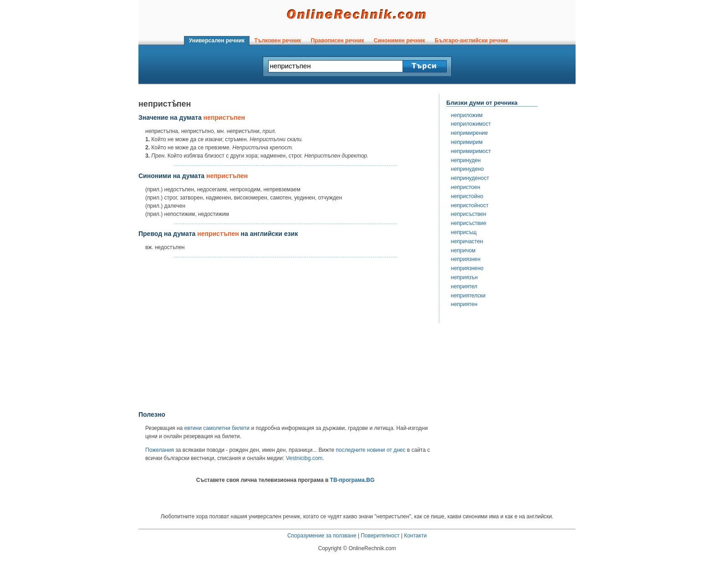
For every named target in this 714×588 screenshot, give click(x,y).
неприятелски (468, 296)
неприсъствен (469, 214)
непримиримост (471, 151)
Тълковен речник (278, 41)
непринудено (467, 169)
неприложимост (471, 124)
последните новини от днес (371, 450)
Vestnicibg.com (304, 458)
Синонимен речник (399, 41)
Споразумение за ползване (322, 536)
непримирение (469, 133)
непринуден (466, 160)
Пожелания (160, 450)
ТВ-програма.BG (352, 480)
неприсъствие (469, 223)
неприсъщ (464, 232)
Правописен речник (337, 41)
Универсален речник (217, 41)
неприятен (464, 304)
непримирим (467, 142)
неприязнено (467, 268)
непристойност (470, 205)
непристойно (467, 196)
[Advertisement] (286, 334)
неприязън (464, 277)
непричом (463, 251)
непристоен (466, 187)
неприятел (464, 286)
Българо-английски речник (471, 41)
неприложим (467, 115)
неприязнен (466, 259)
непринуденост (470, 178)
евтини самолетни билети (217, 428)
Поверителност (380, 536)
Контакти (415, 536)
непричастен (467, 241)
